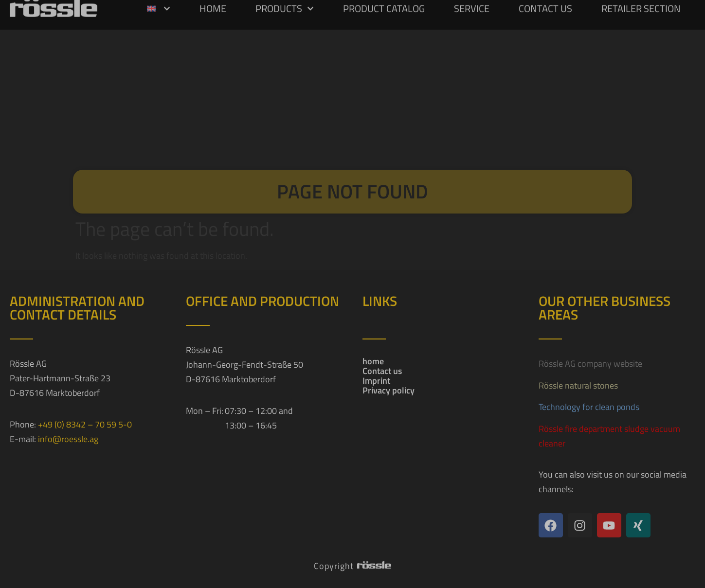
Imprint (376, 381)
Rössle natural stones (578, 385)
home (373, 361)
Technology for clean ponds (589, 407)
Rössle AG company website (590, 364)
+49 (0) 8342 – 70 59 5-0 (85, 424)
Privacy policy (389, 391)
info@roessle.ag (68, 439)
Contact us (382, 371)
